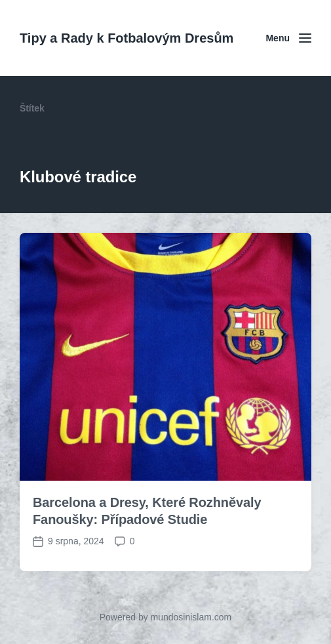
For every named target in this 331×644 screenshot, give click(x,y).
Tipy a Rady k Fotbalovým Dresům (127, 38)
